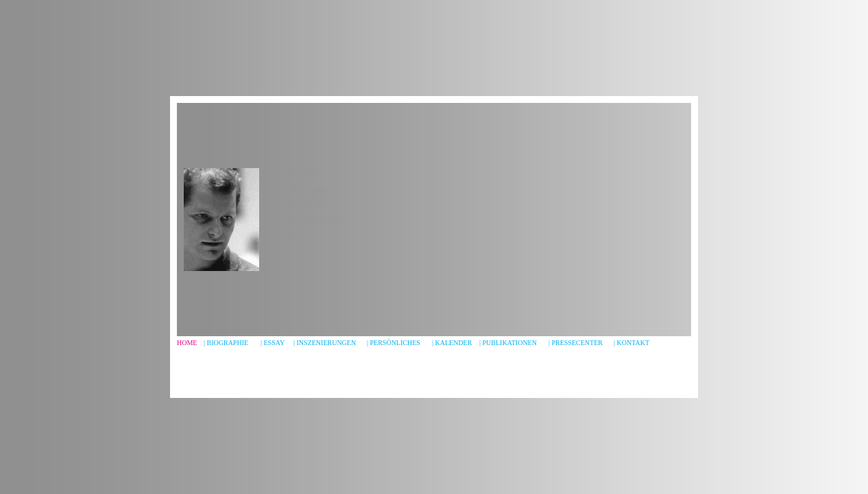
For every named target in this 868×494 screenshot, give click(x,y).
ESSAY (275, 343)
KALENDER (454, 343)
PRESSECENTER (577, 343)
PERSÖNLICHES (395, 343)
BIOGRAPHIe (228, 343)
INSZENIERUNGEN (327, 343)
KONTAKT (634, 343)
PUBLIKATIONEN (510, 343)
